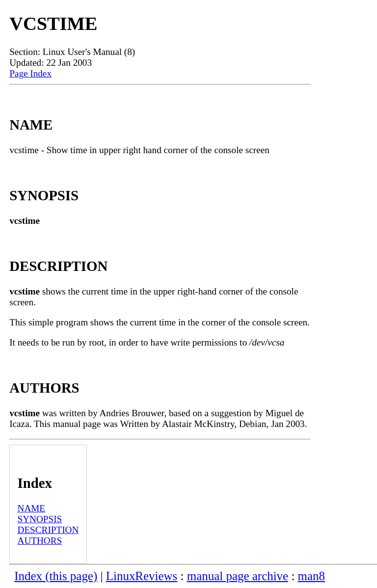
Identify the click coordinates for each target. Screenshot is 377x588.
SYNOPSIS (40, 519)
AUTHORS (40, 541)
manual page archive (238, 576)
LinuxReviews (142, 576)
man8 (311, 576)
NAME (32, 508)
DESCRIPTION (48, 530)
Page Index (30, 73)
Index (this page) (56, 576)
